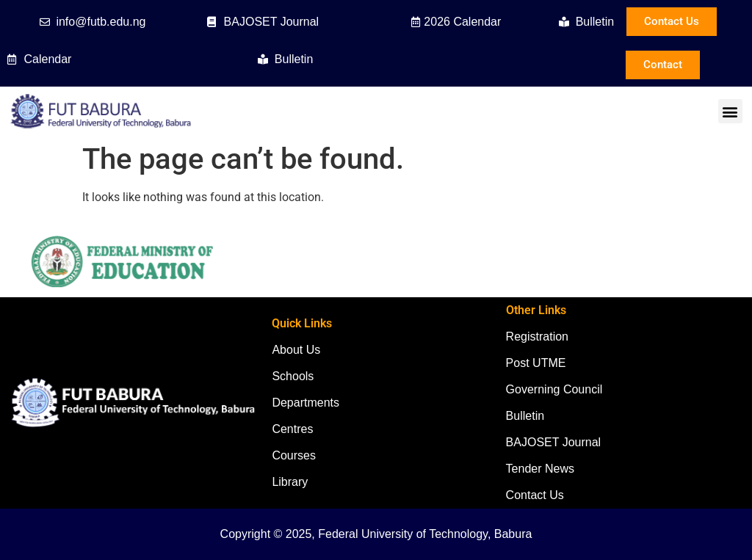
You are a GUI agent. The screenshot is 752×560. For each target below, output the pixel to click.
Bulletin (525, 416)
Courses (294, 455)
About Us (296, 350)
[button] (730, 111)
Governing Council (554, 389)
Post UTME (536, 363)
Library (290, 482)
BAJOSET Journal (554, 442)
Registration (537, 337)
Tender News (540, 469)
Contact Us (535, 495)
